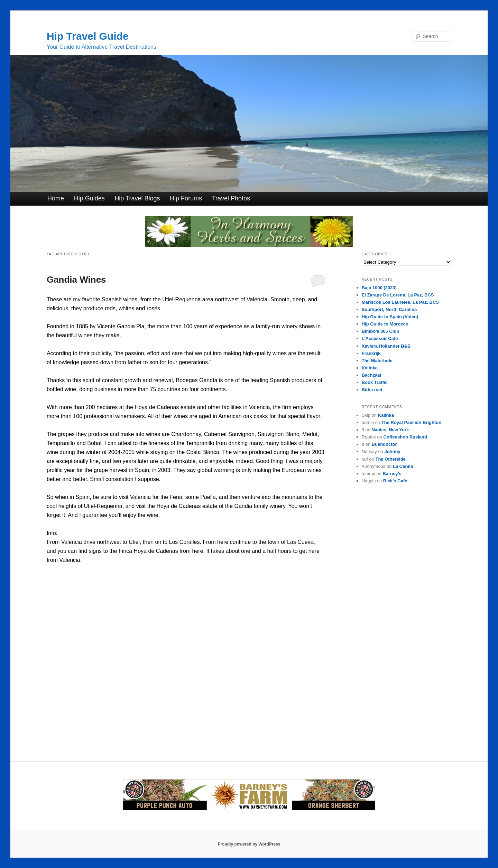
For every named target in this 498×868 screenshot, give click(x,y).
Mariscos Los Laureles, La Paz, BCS (400, 302)
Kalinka (370, 368)
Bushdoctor (384, 444)
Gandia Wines (76, 280)
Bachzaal (371, 375)
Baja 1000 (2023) (379, 288)
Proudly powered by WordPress (249, 844)
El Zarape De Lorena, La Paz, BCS (398, 295)
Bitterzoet (372, 390)
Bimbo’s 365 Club (381, 331)
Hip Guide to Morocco (385, 324)
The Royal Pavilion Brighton (411, 422)
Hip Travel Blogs (137, 198)
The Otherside (390, 459)
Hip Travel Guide (88, 36)
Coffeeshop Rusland (405, 437)
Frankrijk (371, 353)
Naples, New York (390, 430)
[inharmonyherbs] (249, 245)
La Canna (403, 466)
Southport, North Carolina (389, 309)
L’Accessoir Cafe (380, 338)
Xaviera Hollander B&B (386, 346)
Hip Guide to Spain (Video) (390, 317)
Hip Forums (186, 198)
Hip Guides (89, 198)
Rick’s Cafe (395, 481)
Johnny (392, 451)
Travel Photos (231, 198)
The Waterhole (377, 361)
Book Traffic (375, 382)
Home (56, 198)
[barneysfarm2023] (249, 809)
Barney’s (392, 474)
